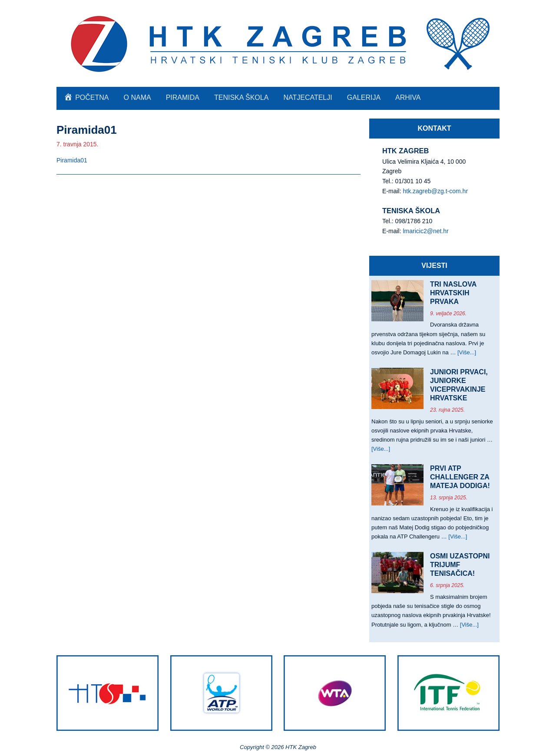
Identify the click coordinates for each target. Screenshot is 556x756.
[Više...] (467, 352)
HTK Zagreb (278, 43)
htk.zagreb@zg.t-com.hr (435, 191)
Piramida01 (72, 160)
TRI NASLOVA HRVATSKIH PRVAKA (453, 293)
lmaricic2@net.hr (425, 231)
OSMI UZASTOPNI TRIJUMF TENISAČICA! (460, 565)
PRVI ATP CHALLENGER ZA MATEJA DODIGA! (460, 477)
